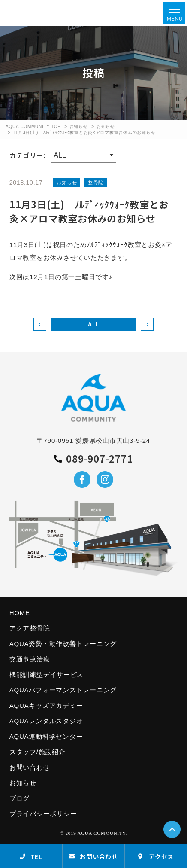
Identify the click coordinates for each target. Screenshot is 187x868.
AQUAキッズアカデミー (46, 705)
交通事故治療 (30, 659)
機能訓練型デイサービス (47, 675)
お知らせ (79, 126)
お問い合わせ (30, 767)
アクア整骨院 (30, 628)
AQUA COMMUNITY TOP (33, 126)
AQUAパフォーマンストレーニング (63, 690)
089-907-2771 (93, 459)
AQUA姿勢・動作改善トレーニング (63, 644)
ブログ (20, 798)
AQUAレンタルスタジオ (46, 721)
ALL (93, 324)
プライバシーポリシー (43, 814)
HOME (20, 613)
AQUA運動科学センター (46, 736)
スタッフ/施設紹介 (38, 752)
